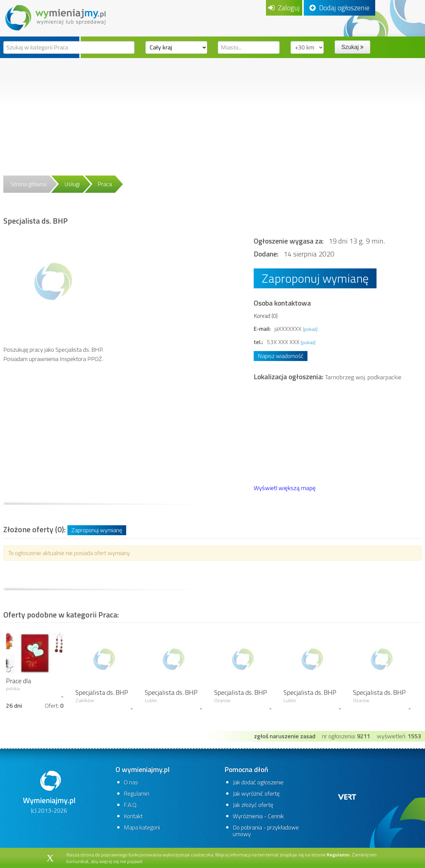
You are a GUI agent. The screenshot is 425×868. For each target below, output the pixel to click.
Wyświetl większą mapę (285, 488)
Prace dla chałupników (24, 685)
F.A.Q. (131, 805)
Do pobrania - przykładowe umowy (266, 831)
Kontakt (133, 816)
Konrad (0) (266, 316)
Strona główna (29, 184)
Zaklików (85, 700)
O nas (131, 782)
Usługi (72, 184)
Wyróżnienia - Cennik (258, 816)
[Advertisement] (212, 108)
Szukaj (352, 47)
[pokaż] (310, 329)
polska (13, 688)
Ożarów (222, 700)
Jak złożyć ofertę (253, 805)
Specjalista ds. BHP (102, 692)
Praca (105, 184)
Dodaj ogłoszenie (340, 8)
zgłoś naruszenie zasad (285, 736)
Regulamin (137, 794)
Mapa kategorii (142, 827)
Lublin (151, 700)
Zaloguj (284, 8)
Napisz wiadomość (281, 356)
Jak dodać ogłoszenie (258, 782)
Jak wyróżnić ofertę (256, 794)
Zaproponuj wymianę (315, 278)
